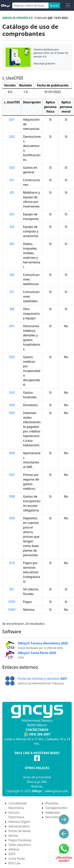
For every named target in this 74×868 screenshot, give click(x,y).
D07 (12, 475)
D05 (12, 413)
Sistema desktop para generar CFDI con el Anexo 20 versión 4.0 (51, 53)
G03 (12, 168)
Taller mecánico (20, 845)
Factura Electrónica (16, 815)
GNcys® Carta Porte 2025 (37, 653)
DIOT (12, 854)
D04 (12, 405)
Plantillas (52, 803)
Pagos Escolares (20, 840)
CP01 (12, 602)
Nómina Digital (19, 822)
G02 (12, 137)
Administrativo (19, 826)
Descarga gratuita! (44, 63)
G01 (12, 119)
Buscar (54, 5)
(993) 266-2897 (40, 734)
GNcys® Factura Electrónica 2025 (43, 643)
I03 (12, 214)
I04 (12, 227)
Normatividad (55, 817)
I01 (12, 180)
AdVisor (14, 849)
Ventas (13, 836)
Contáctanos (37, 730)
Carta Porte (17, 859)
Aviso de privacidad (37, 777)
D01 (12, 326)
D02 (12, 357)
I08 (12, 309)
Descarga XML (37, 782)
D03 (12, 393)
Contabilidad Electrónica (18, 806)
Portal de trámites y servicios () (43, 679)
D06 (12, 453)
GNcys (37, 791)
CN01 (12, 610)
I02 (12, 193)
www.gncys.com (56, 791)
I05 (12, 244)
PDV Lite (14, 863)
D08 (12, 496)
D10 (12, 563)
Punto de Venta (19, 831)
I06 (12, 275)
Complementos (56, 808)
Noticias (37, 786)
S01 (12, 589)
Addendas (53, 812)
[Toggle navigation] (68, 5)
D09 (12, 518)
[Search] (30, 5)
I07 (12, 292)
